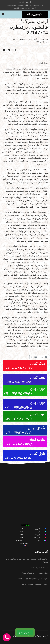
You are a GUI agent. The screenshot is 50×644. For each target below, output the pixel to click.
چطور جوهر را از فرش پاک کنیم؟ (35, 573)
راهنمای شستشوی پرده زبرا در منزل (34, 584)
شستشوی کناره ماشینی (39, 568)
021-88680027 (36, 5)
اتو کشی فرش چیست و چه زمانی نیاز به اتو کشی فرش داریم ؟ (26, 560)
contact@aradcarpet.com (16, 5)
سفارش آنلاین (25, 632)
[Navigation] (3, 14)
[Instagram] (23, 2)
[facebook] (30, 2)
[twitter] (27, 2)
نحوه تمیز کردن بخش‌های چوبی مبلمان (33, 578)
